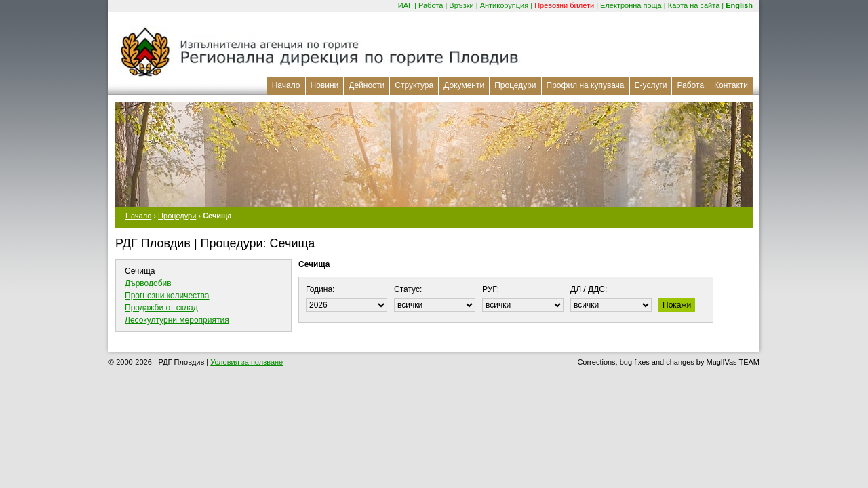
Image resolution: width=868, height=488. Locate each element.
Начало (286, 85)
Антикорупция (505, 5)
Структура (414, 85)
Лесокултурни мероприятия (177, 320)
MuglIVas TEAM (733, 362)
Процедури (515, 85)
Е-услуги (651, 85)
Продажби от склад (161, 308)
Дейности (367, 85)
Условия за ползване (246, 362)
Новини (325, 85)
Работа (431, 5)
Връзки (461, 5)
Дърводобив (148, 283)
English (739, 5)
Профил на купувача (586, 85)
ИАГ (405, 5)
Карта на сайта (694, 5)
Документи (464, 85)
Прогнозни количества (167, 296)
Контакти (731, 85)
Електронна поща (631, 5)
